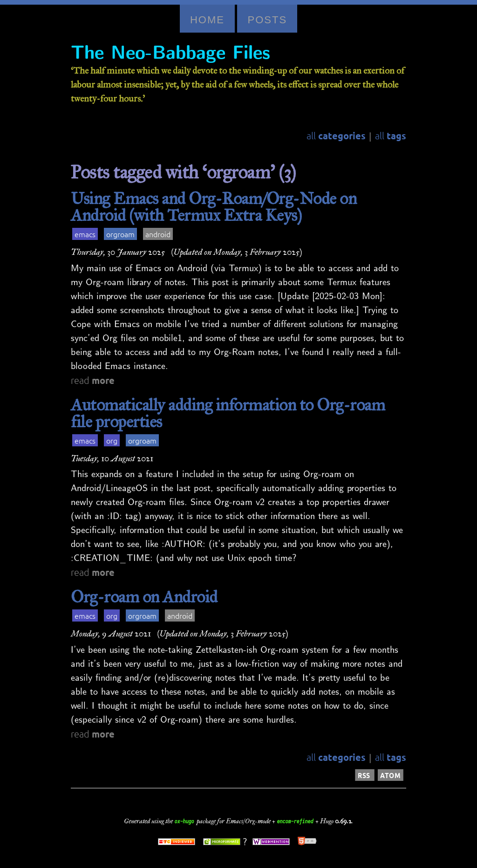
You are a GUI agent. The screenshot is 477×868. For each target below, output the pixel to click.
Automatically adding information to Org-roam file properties (228, 413)
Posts (267, 20)
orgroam (120, 234)
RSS (364, 775)
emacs (85, 234)
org (112, 440)
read (93, 380)
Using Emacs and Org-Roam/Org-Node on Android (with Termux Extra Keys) (214, 207)
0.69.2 (343, 821)
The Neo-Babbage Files (170, 53)
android (158, 234)
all (336, 136)
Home (207, 20)
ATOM (391, 775)
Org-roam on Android (144, 597)
